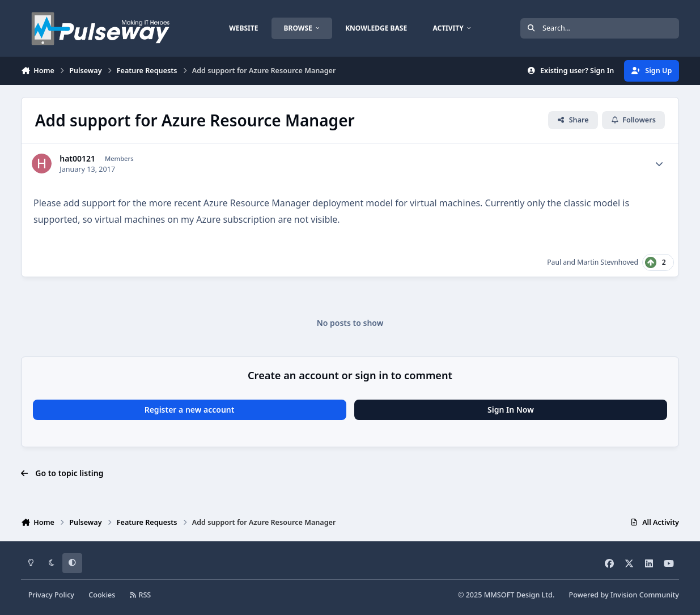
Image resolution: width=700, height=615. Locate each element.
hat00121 (77, 159)
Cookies (102, 595)
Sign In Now (511, 410)
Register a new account (190, 410)
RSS (141, 595)
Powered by (624, 595)
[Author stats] (659, 164)
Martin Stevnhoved (608, 262)
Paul (554, 262)
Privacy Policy (51, 595)
